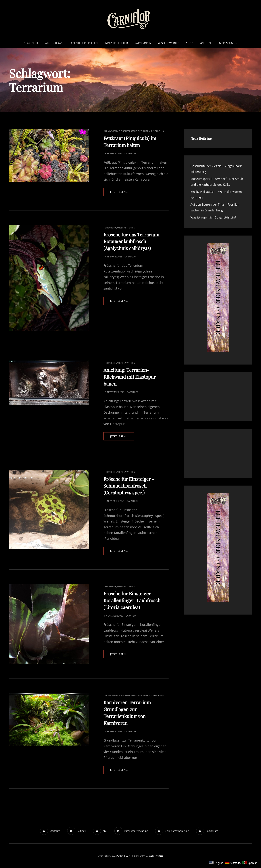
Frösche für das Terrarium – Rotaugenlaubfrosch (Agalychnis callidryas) (133, 241)
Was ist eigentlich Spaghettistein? (213, 217)
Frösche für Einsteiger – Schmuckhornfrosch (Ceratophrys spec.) (129, 486)
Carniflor (130, 154)
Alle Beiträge (55, 43)
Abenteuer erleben (84, 43)
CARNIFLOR (124, 856)
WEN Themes (156, 856)
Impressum (226, 43)
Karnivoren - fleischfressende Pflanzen (127, 131)
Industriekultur (116, 43)
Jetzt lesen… (122, 193)
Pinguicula (158, 131)
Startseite (31, 43)
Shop (190, 43)
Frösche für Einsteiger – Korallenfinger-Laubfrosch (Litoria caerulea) (132, 600)
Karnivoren (143, 43)
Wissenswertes (169, 43)
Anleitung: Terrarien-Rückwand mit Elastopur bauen (130, 377)
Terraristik (110, 228)
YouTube (206, 43)
